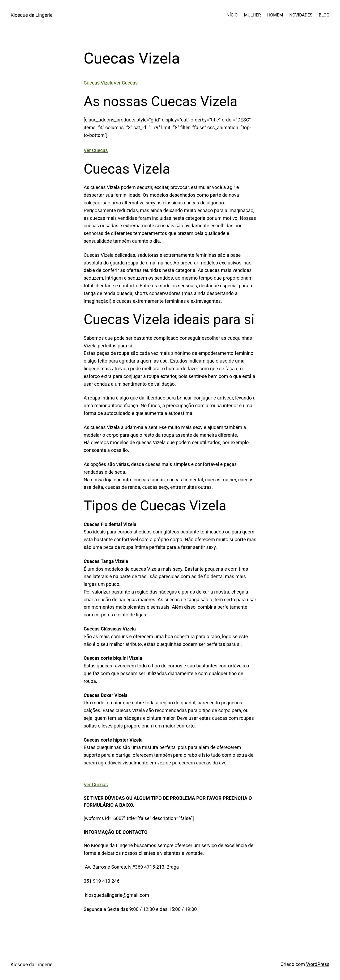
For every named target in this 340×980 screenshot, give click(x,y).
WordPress (318, 964)
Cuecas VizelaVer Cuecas (111, 83)
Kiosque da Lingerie (31, 15)
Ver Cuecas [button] (96, 150)
